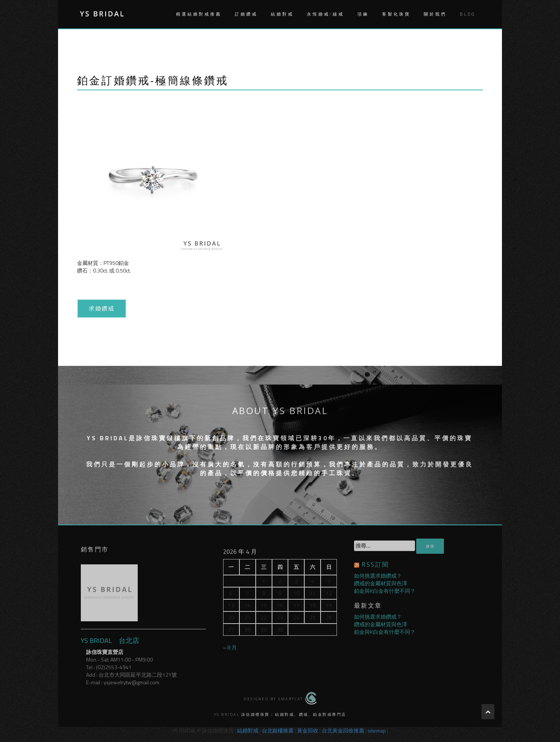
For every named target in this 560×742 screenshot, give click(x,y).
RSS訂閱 (375, 564)
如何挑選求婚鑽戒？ (378, 576)
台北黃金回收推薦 (343, 730)
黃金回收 (308, 730)
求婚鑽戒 (102, 308)
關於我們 (435, 14)
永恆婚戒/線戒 (326, 14)
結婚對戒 (282, 14)
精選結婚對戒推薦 (199, 14)
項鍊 (363, 14)
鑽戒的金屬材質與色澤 (381, 583)
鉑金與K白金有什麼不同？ (385, 591)
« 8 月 (230, 647)
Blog (468, 14)
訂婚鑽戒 (246, 14)
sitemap (377, 730)
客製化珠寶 (396, 14)
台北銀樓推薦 (278, 730)
